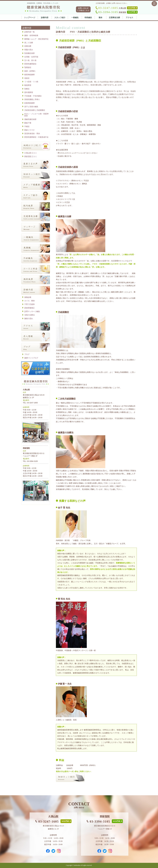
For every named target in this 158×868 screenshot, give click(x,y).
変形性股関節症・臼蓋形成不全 (36, 137)
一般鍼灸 (75, 18)
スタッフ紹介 (60, 18)
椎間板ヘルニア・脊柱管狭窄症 (36, 39)
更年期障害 (29, 92)
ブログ (27, 354)
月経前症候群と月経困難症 (35, 110)
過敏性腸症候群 (30, 119)
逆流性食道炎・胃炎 (32, 133)
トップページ (30, 18)
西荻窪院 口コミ (31, 156)
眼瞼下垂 (28, 123)
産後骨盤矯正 (30, 308)
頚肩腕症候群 (30, 53)
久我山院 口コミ (31, 153)
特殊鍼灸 (88, 18)
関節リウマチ (30, 130)
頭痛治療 (28, 46)
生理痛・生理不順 (31, 57)
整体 (100, 18)
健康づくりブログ (31, 358)
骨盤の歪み (29, 50)
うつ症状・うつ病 (31, 82)
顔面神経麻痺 (30, 103)
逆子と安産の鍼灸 (31, 107)
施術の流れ (29, 318)
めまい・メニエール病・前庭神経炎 (36, 115)
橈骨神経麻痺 (30, 75)
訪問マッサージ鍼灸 (32, 311)
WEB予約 (132, 8)
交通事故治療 (114, 18)
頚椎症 (27, 89)
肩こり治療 (29, 43)
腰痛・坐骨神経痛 (31, 35)
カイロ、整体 (30, 301)
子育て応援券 (30, 304)
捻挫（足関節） (30, 71)
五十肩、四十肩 (30, 60)
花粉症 (27, 78)
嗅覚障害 (28, 85)
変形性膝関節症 (30, 64)
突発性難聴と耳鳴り (32, 99)
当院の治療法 (30, 315)
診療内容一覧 (30, 32)
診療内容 (45, 18)
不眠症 (27, 126)
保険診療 (28, 297)
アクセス (129, 18)
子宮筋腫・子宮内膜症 (33, 96)
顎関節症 (28, 67)
